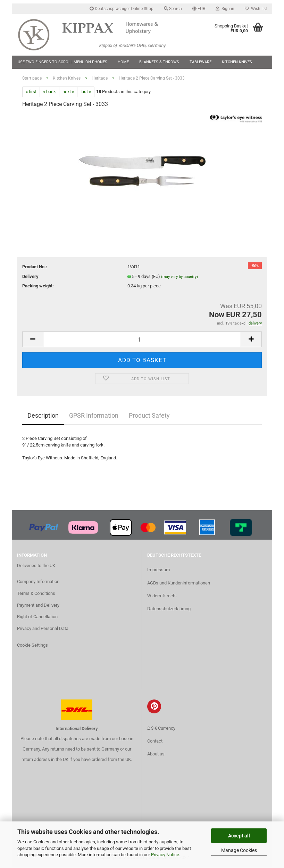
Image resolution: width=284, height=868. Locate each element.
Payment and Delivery (38, 607)
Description (43, 417)
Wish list (256, 9)
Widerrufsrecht (162, 597)
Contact (155, 742)
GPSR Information (94, 417)
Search (173, 9)
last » (86, 93)
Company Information (38, 583)
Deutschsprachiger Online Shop (122, 9)
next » (68, 93)
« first (31, 93)
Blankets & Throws (159, 62)
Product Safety (149, 417)
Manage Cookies (239, 850)
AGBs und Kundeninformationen (179, 584)
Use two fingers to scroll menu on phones (62, 62)
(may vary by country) (179, 278)
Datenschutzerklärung (169, 610)
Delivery (30, 278)
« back (49, 93)
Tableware (201, 62)
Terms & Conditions (36, 595)
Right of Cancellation (37, 618)
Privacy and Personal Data (43, 630)
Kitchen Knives (237, 62)
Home (123, 62)
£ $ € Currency (161, 730)
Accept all (239, 836)
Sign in (225, 9)
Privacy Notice (165, 855)
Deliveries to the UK (36, 567)
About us (156, 755)
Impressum (158, 571)
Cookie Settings (32, 646)
